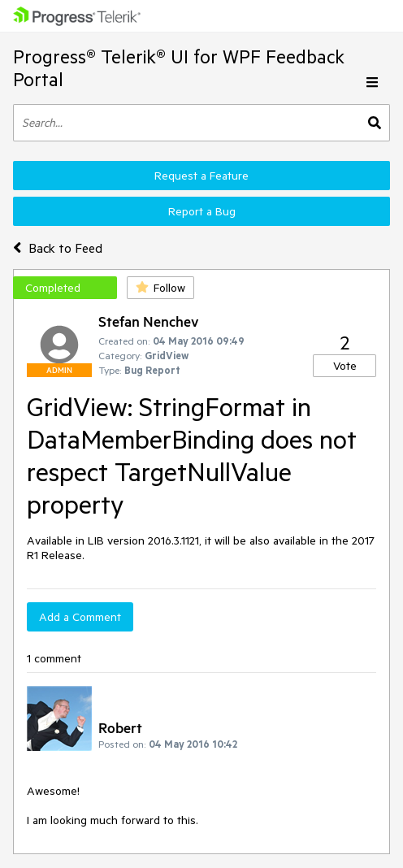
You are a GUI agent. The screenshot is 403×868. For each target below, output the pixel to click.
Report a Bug (202, 211)
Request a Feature (201, 176)
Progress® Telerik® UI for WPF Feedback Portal (179, 68)
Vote (345, 366)
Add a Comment (80, 617)
